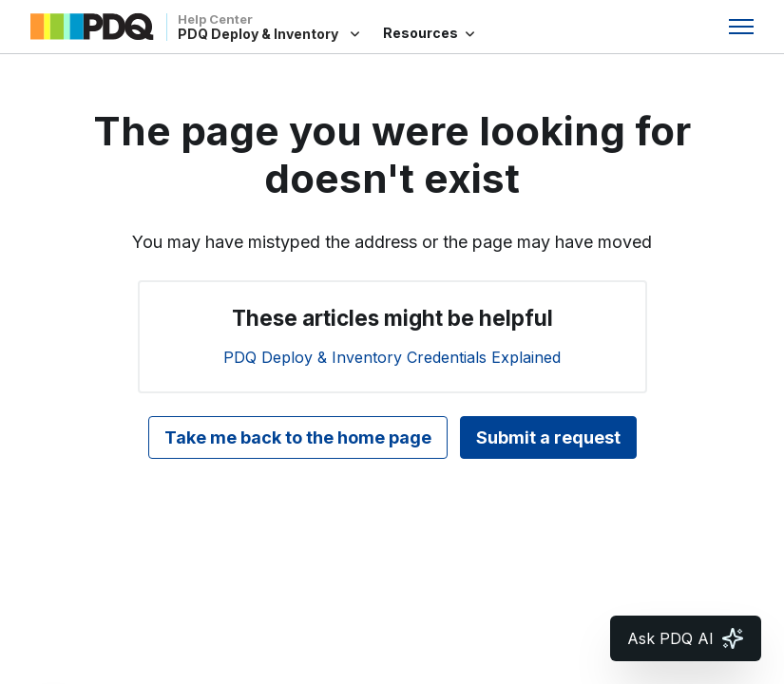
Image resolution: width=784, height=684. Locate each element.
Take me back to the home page (298, 437)
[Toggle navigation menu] (741, 27)
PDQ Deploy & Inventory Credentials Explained (392, 357)
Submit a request (548, 437)
